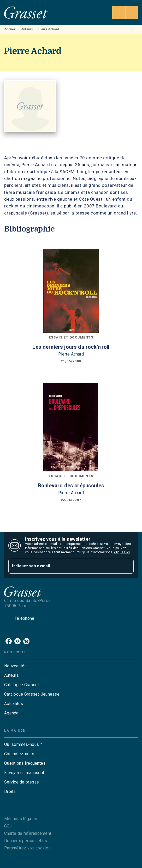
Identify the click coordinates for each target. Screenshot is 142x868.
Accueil (10, 29)
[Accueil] (26, 12)
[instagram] (17, 641)
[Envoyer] (127, 566)
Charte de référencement (28, 833)
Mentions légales (21, 819)
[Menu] (125, 13)
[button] (71, 666)
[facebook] (9, 641)
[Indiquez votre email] (64, 566)
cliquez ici (122, 552)
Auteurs (27, 29)
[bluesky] (26, 641)
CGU (8, 826)
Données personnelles (26, 841)
